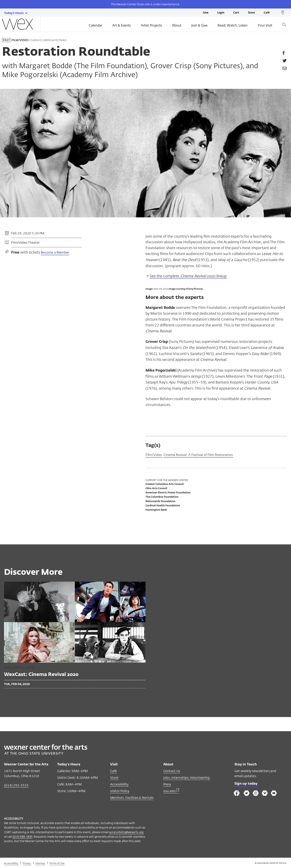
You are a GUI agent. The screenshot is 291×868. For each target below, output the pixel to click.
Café (267, 13)
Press (167, 785)
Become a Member (55, 253)
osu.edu (171, 791)
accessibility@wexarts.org (126, 832)
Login (221, 13)
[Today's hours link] (14, 13)
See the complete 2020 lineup (188, 276)
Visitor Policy (120, 791)
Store (251, 13)
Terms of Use (57, 864)
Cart (236, 13)
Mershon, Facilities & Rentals (132, 798)
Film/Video (155, 455)
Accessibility (119, 785)
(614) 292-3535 (16, 786)
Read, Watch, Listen (233, 26)
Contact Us (172, 771)
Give (206, 13)
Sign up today (247, 784)
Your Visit (265, 26)
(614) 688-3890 (22, 837)
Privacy (27, 864)
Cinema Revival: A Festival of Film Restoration (203, 455)
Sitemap (40, 864)
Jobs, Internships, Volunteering (186, 778)
